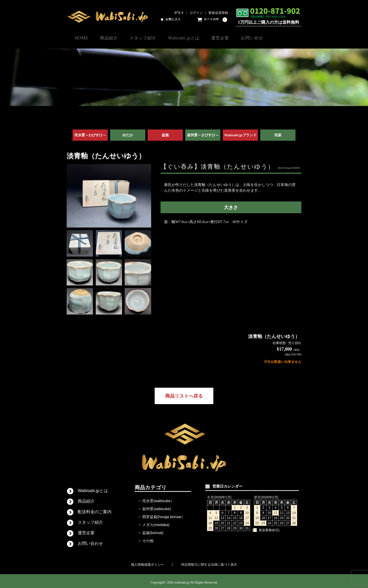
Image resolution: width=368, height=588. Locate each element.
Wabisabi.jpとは (199, 38)
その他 (148, 538)
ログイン (196, 13)
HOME (82, 38)
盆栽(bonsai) (153, 530)
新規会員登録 (218, 13)
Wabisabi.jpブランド (240, 132)
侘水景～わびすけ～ (90, 132)
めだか (128, 132)
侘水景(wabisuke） (158, 498)
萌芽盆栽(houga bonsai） (163, 514)
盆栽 (165, 132)
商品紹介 (114, 38)
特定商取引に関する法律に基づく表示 (209, 562)
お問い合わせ (90, 541)
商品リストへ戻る (184, 393)
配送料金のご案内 (95, 509)
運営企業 (240, 38)
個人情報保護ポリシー (147, 562)
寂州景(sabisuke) (157, 506)
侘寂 (278, 132)
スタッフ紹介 (153, 38)
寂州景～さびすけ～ (203, 132)
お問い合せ (277, 38)
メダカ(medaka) (156, 522)
